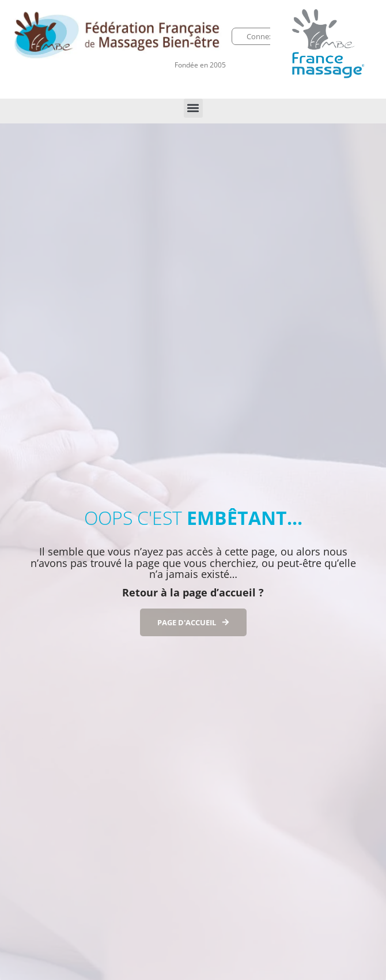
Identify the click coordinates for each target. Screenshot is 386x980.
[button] (193, 108)
